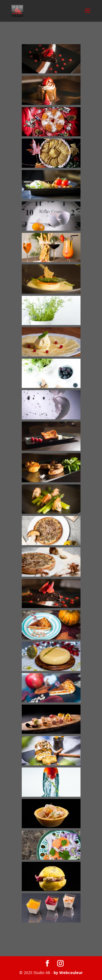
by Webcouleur (68, 973)
